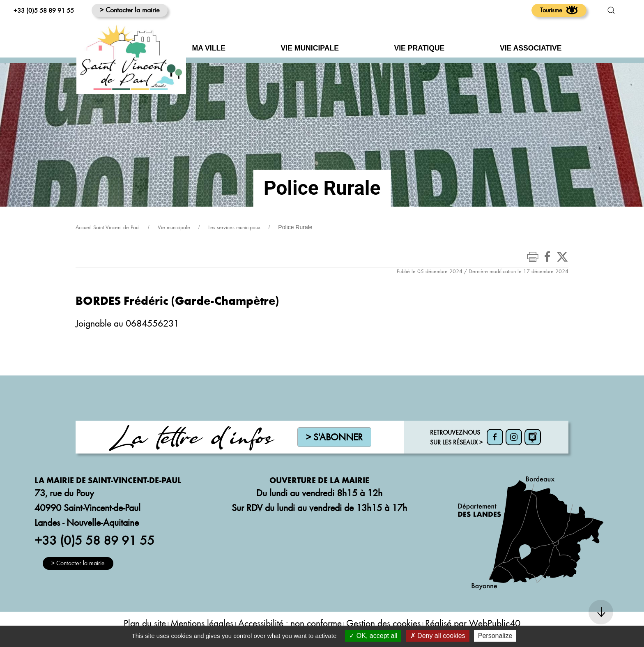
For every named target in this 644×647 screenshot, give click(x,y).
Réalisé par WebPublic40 (473, 623)
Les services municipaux (234, 227)
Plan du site (145, 623)
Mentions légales (202, 623)
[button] (611, 10)
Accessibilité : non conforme (290, 623)
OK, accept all (373, 636)
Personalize (495, 636)
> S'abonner (334, 437)
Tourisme (559, 10)
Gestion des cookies (383, 623)
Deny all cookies (438, 636)
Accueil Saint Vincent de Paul (108, 227)
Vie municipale (174, 227)
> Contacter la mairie (130, 10)
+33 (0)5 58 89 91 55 (44, 10)
